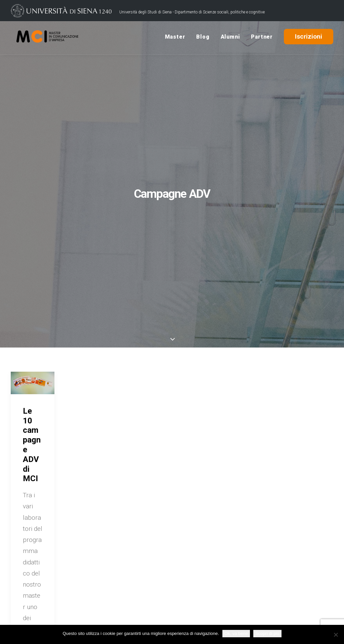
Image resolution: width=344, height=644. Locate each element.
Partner (262, 38)
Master (175, 38)
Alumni (230, 38)
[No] (336, 635)
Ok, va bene (236, 633)
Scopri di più (267, 633)
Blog (203, 38)
